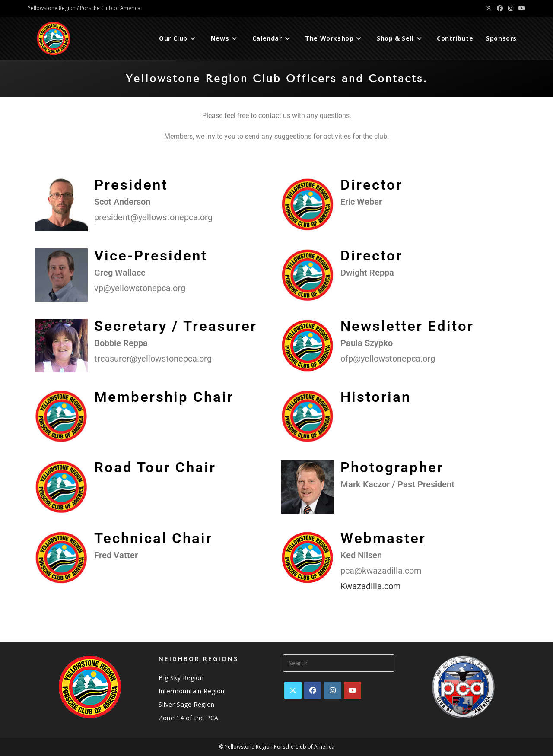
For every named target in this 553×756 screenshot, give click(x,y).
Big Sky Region (181, 678)
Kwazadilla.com (371, 586)
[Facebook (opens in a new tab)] (500, 8)
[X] (293, 690)
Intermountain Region (192, 691)
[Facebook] (313, 690)
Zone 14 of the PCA (189, 718)
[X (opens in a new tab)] (489, 8)
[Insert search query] (339, 663)
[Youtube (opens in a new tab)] (521, 8)
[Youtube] (353, 690)
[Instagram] (333, 690)
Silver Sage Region (187, 704)
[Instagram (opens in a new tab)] (511, 8)
